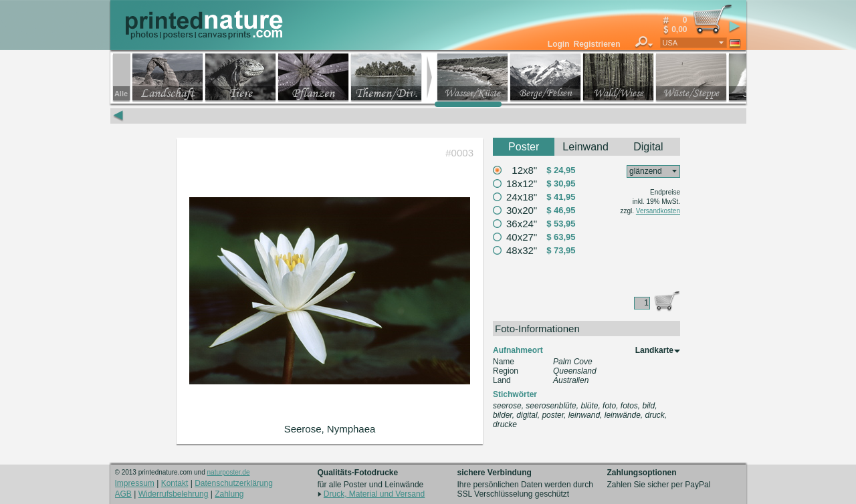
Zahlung (229, 494)
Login (559, 44)
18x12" (522, 183)
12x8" (524, 170)
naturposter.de (229, 472)
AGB (123, 494)
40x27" (522, 237)
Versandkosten (658, 211)
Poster (524, 147)
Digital (648, 147)
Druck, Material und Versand (374, 494)
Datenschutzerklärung (234, 483)
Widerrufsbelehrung (174, 494)
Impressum (135, 483)
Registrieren (597, 44)
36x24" (522, 224)
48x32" (522, 250)
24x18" (522, 197)
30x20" (522, 210)
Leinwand (585, 147)
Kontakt (175, 483)
